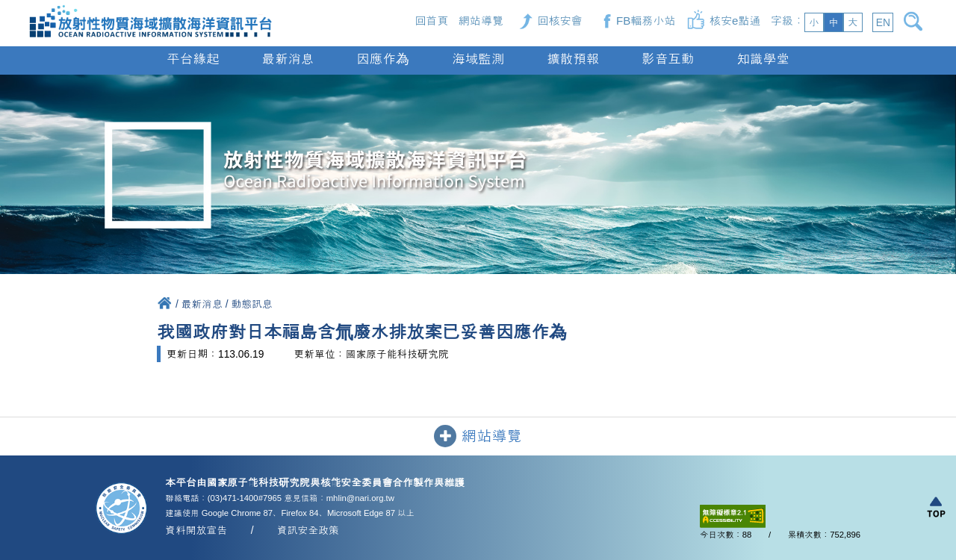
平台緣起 (193, 59)
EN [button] (883, 22)
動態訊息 (252, 304)
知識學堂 (763, 59)
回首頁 (431, 21)
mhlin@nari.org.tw (360, 498)
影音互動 (668, 59)
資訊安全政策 (308, 530)
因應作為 (384, 59)
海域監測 (478, 59)
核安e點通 (735, 21)
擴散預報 (573, 59)
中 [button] (834, 22)
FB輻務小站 (646, 21)
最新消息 (288, 59)
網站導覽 (481, 21)
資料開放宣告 (196, 530)
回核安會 (559, 21)
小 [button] (814, 22)
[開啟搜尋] (916, 21)
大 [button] (853, 22)
